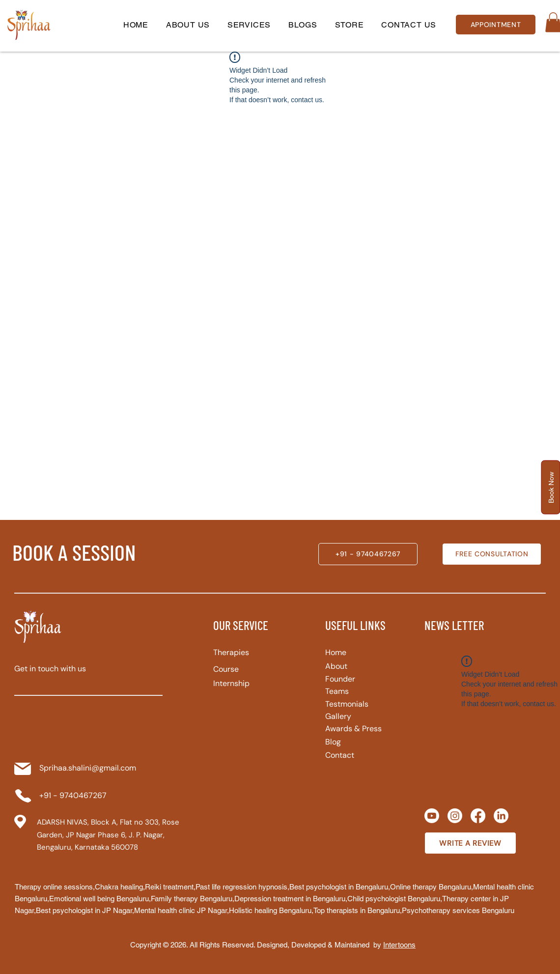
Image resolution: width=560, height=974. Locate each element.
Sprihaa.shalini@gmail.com (88, 768)
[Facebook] (478, 816)
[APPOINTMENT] (496, 25)
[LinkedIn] (501, 816)
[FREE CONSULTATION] (492, 554)
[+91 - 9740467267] (368, 554)
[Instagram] (455, 816)
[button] (249, 25)
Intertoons (399, 945)
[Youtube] (432, 816)
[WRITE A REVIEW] (470, 843)
